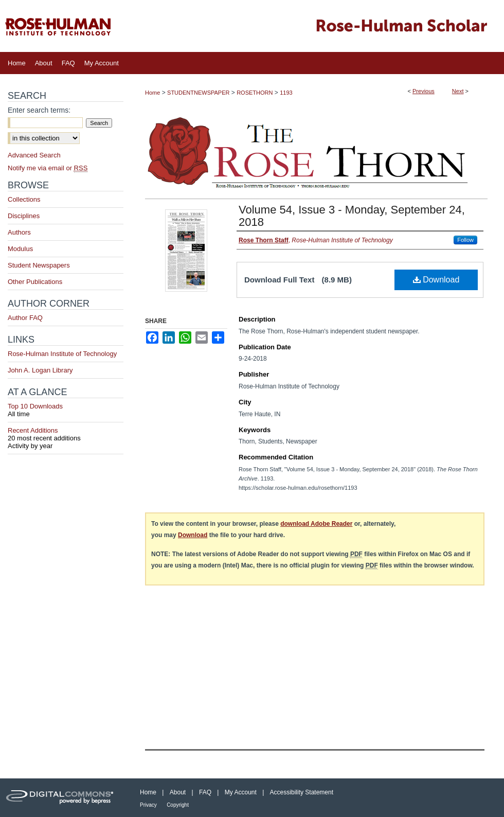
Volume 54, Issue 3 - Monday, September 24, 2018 (352, 216)
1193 (286, 93)
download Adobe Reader (316, 524)
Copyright (178, 805)
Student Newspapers (39, 265)
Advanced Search (34, 155)
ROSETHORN (255, 93)
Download (436, 280)
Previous (424, 91)
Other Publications (35, 282)
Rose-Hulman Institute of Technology (62, 354)
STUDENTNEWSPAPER (198, 93)
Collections (24, 199)
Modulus (20, 249)
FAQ (205, 792)
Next (458, 91)
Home (152, 93)
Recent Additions (66, 434)
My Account (241, 792)
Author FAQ (25, 318)
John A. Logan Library (40, 370)
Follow (465, 240)
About (178, 792)
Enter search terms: (39, 110)
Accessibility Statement (302, 792)
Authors (19, 232)
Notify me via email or (48, 168)
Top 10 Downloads (66, 410)
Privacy (148, 805)
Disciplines (24, 216)
